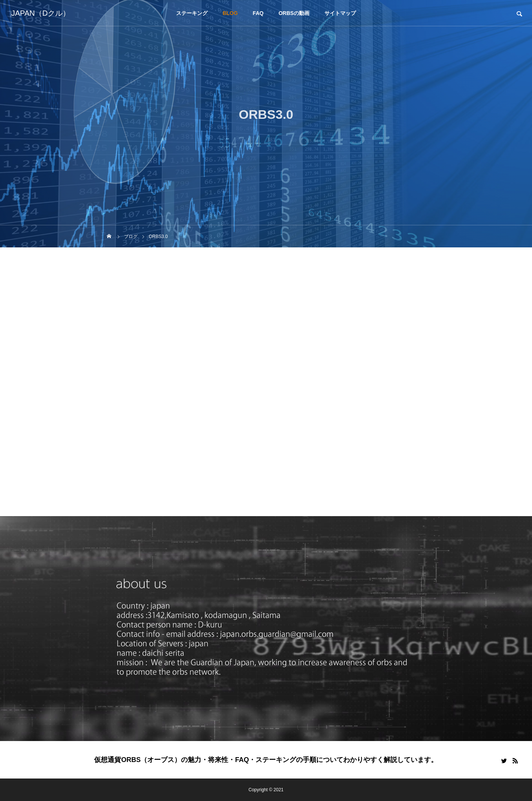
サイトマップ (340, 13)
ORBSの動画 (294, 13)
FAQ (258, 13)
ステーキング (192, 13)
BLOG (230, 13)
